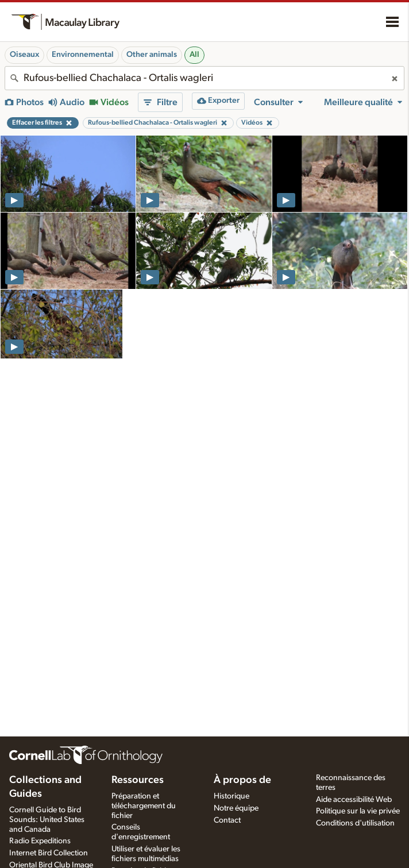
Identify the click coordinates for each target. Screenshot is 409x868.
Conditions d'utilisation (355, 823)
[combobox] (204, 78)
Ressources (138, 780)
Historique (231, 796)
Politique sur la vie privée (358, 811)
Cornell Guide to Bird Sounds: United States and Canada (47, 820)
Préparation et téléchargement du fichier (144, 806)
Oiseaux (24, 55)
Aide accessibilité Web (354, 800)
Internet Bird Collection (49, 853)
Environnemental (83, 55)
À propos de (242, 780)
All (194, 55)
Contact (227, 820)
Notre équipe (236, 808)
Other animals (152, 55)
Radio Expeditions (40, 841)
